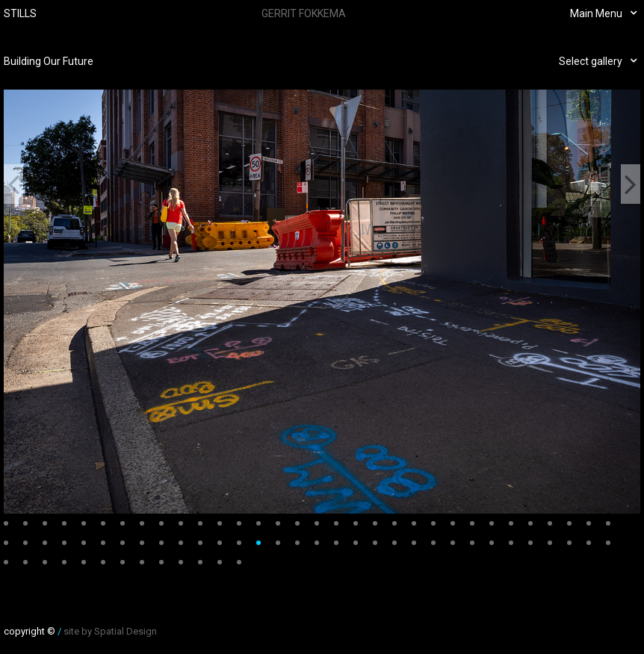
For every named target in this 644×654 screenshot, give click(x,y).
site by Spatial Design (110, 631)
